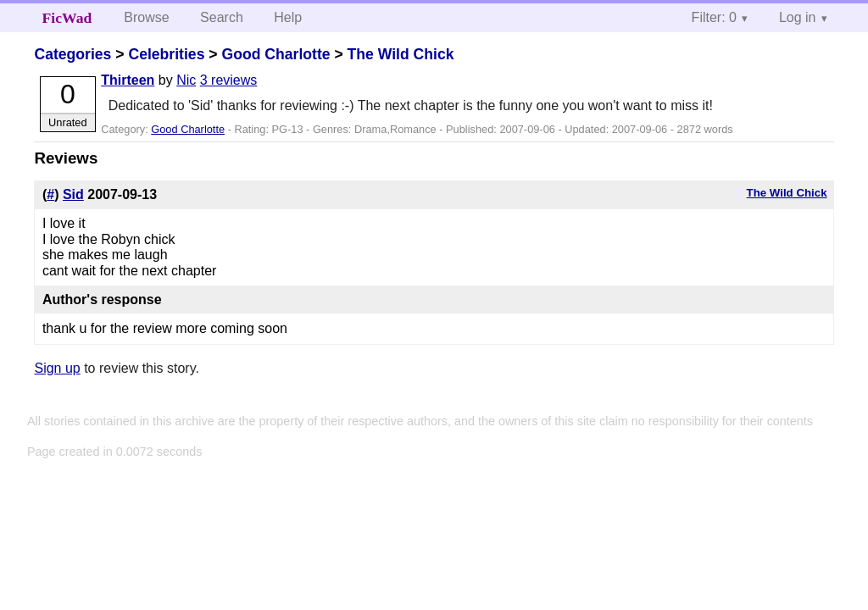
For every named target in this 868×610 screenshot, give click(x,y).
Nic (186, 80)
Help (288, 17)
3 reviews (229, 80)
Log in (798, 17)
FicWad (67, 18)
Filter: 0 (714, 17)
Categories (72, 54)
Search (222, 17)
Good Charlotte (275, 54)
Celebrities (166, 54)
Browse (146, 17)
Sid (73, 194)
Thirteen (128, 80)
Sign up (57, 368)
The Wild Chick (401, 54)
